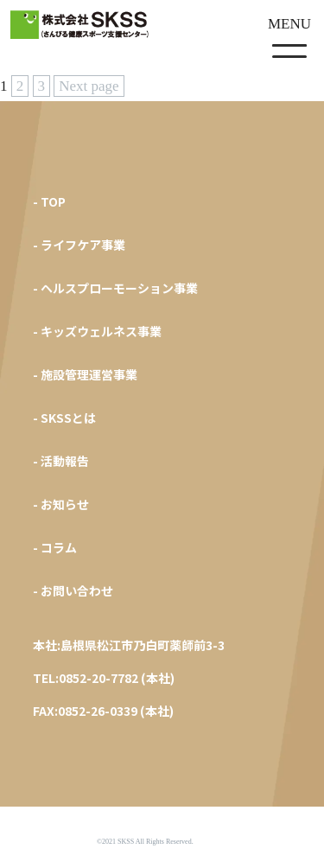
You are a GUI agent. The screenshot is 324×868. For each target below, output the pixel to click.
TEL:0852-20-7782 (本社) (104, 678)
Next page (89, 86)
